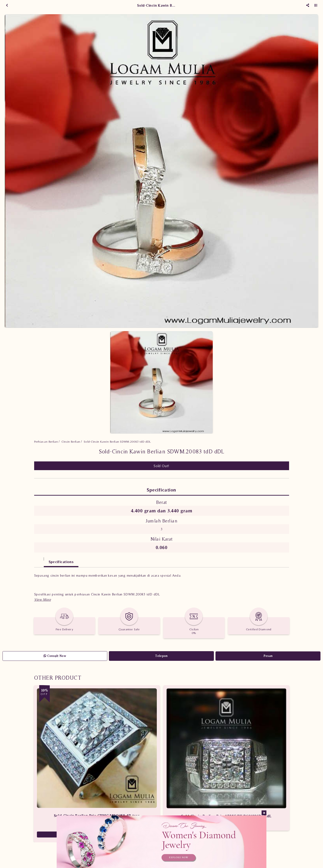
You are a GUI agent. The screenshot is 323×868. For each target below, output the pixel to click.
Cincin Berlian (71, 442)
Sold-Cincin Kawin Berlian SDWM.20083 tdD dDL (117, 442)
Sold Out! (161, 466)
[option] (161, 171)
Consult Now (55, 656)
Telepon (161, 656)
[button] (43, 599)
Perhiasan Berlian (46, 442)
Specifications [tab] (61, 562)
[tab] (39, 560)
